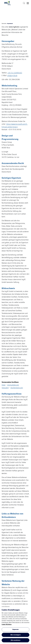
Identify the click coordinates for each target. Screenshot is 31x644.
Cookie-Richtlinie (7, 624)
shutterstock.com (17, 388)
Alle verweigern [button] (16, 635)
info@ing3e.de (12, 75)
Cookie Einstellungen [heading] (11, 610)
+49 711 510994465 (15, 73)
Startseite (4, 23)
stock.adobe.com (13, 385)
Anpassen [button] (15, 629)
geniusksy (5, 388)
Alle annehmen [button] (15, 640)
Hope (4, 385)
